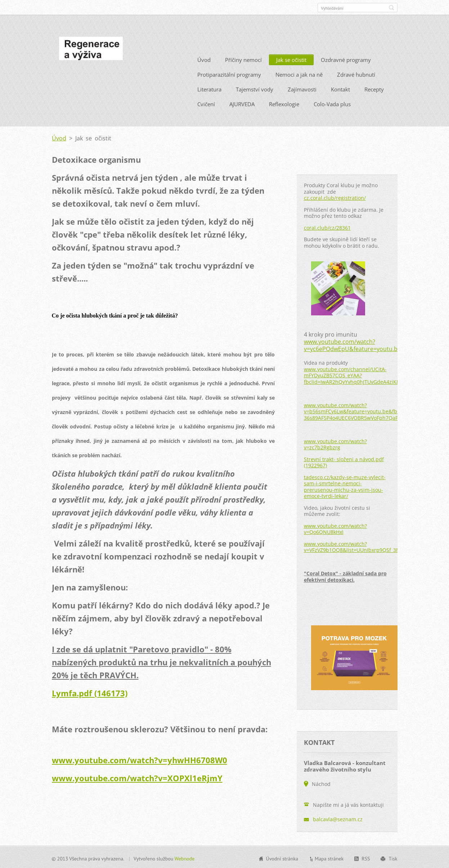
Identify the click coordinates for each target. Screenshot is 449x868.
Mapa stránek (329, 858)
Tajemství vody (255, 89)
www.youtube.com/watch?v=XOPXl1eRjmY (137, 777)
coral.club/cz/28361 (327, 227)
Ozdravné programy (346, 59)
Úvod (204, 59)
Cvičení (206, 103)
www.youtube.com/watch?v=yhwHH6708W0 (140, 759)
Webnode (185, 858)
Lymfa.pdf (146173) (90, 692)
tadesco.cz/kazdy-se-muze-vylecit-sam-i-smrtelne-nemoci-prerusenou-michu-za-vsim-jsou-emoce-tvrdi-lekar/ (345, 486)
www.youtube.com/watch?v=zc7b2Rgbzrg (335, 443)
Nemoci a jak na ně (299, 74)
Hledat (391, 8)
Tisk (393, 858)
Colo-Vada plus (332, 103)
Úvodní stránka (282, 858)
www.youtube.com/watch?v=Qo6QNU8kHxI (335, 528)
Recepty (374, 89)
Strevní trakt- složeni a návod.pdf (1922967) (344, 461)
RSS (366, 858)
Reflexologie (284, 103)
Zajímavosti (302, 89)
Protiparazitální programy (229, 74)
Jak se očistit (291, 59)
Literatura (209, 89)
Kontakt (340, 89)
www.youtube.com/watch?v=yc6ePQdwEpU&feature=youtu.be (352, 345)
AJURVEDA (242, 103)
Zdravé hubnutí (356, 74)
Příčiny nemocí (243, 59)
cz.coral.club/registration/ (335, 197)
